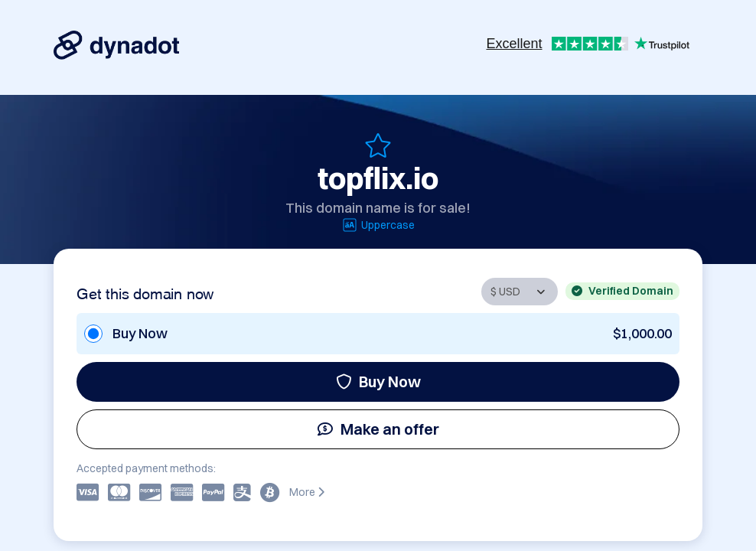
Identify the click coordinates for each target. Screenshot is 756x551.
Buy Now (378, 381)
